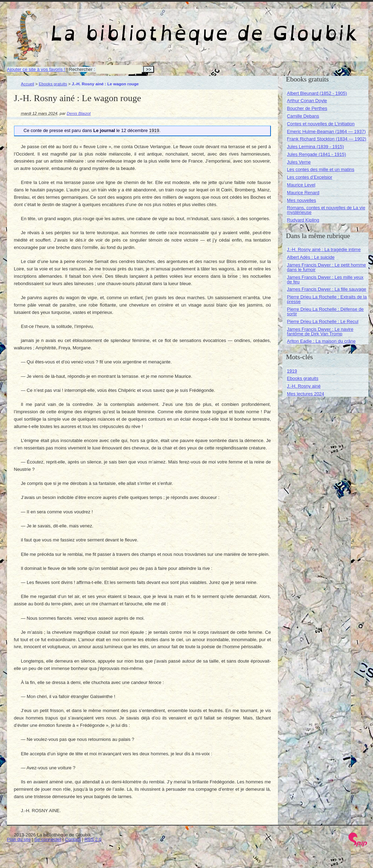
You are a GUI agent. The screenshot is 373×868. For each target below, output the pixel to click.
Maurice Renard (303, 193)
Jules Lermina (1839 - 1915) (316, 147)
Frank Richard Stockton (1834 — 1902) (327, 139)
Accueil (28, 84)
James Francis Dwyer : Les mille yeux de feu (325, 280)
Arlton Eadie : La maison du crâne (321, 341)
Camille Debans (303, 116)
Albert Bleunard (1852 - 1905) (317, 93)
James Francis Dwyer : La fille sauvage (327, 289)
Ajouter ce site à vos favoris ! (36, 69)
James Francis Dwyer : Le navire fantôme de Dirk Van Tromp (320, 331)
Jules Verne (299, 162)
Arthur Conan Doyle (307, 101)
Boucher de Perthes (307, 108)
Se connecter (48, 839)
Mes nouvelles (302, 200)
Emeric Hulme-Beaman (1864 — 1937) (327, 131)
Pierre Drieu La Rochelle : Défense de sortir (325, 311)
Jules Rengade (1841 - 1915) (317, 154)
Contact (73, 839)
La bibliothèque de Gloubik (262, 27)
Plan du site (19, 839)
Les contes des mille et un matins (321, 169)
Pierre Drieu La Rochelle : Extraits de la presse (327, 299)
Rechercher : (82, 69)
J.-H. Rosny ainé (304, 386)
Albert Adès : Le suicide (311, 257)
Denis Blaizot (79, 113)
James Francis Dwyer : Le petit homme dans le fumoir (327, 267)
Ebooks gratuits (53, 84)
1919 (292, 371)
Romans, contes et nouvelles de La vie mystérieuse (326, 210)
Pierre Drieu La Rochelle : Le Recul (323, 321)
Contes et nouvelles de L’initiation (321, 124)
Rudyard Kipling (303, 220)
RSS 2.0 (93, 839)
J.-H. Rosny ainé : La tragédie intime (324, 249)
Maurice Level (301, 185)
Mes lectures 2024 (306, 394)
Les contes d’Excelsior (310, 177)
